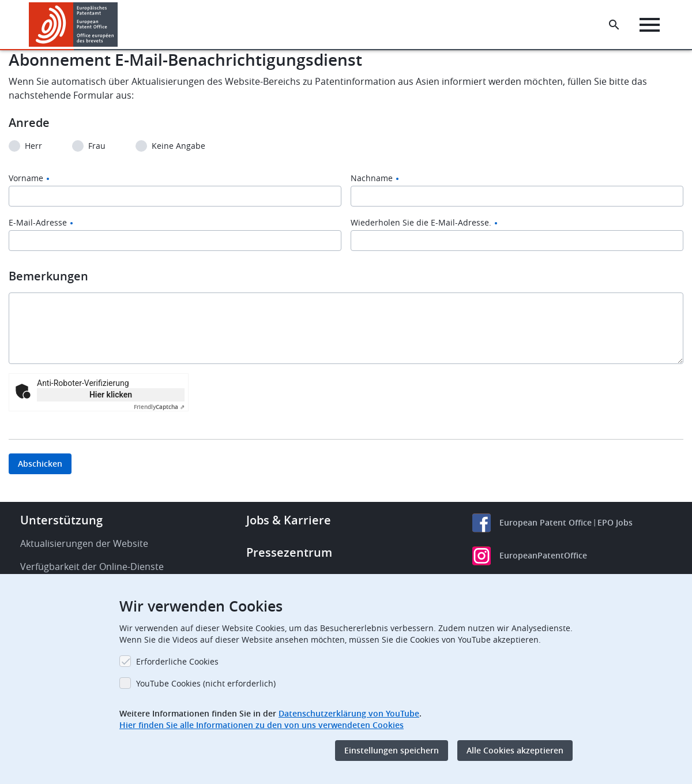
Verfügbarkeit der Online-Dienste (92, 567)
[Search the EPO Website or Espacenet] (614, 25)
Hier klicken (111, 395)
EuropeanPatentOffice (543, 555)
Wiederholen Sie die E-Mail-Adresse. (421, 223)
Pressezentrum (289, 552)
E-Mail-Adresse (38, 223)
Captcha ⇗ (159, 407)
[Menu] (650, 25)
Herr (33, 146)
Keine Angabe (178, 146)
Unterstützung (61, 520)
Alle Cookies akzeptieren (515, 750)
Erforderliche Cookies (177, 661)
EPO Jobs (615, 522)
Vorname (26, 178)
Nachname (372, 178)
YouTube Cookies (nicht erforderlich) (206, 683)
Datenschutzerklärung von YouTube (349, 713)
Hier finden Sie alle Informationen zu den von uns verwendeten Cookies (262, 725)
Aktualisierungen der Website (84, 543)
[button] (120, 25)
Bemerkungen (48, 276)
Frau (97, 146)
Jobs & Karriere (289, 520)
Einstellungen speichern (392, 750)
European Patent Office (546, 522)
